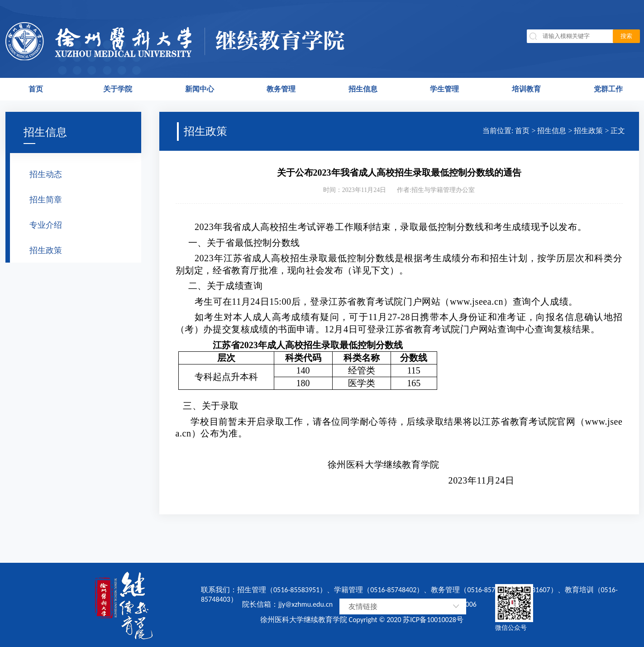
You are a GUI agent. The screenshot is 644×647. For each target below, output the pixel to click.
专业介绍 (46, 225)
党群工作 (608, 89)
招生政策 (46, 250)
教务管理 (281, 89)
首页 (36, 89)
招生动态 (46, 174)
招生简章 (46, 200)
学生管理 (444, 89)
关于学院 (118, 89)
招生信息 (363, 89)
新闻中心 (200, 89)
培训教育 (526, 89)
